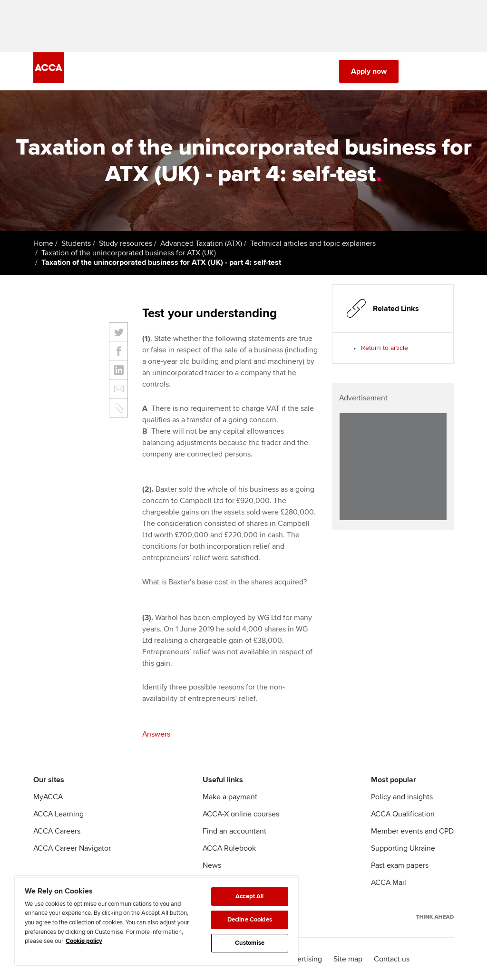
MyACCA (48, 797)
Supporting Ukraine (403, 848)
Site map (348, 959)
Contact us (392, 959)
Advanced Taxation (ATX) (201, 243)
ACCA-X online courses (241, 814)
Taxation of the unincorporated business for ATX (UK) (129, 253)
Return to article (385, 348)
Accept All (249, 896)
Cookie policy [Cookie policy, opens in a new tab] (84, 941)
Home (43, 243)
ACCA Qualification (403, 814)
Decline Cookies (250, 920)
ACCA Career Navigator (72, 848)
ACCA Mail (389, 883)
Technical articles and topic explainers (313, 243)
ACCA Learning (58, 814)
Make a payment (230, 797)
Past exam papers (400, 865)
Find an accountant (234, 831)
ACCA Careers (57, 831)
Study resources (126, 243)
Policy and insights (402, 797)
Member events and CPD (412, 831)
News (212, 865)
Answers (156, 734)
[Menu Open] (448, 71)
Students (76, 243)
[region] (156, 921)
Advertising (303, 959)
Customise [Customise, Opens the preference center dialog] (250, 943)
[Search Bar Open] (421, 71)
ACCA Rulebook (229, 848)
